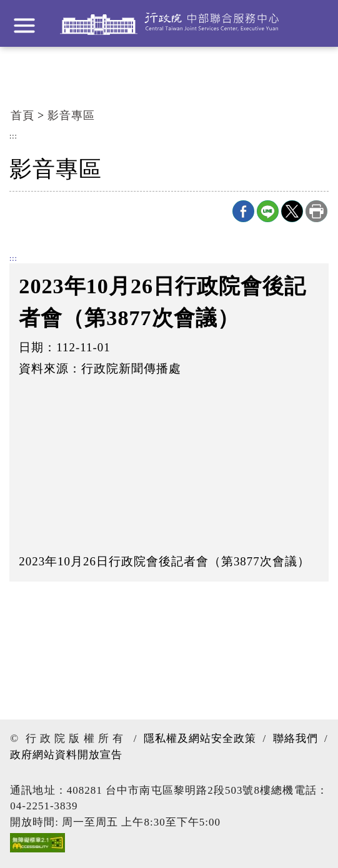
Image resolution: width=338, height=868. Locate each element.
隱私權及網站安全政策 (200, 739)
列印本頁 (316, 211)
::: (13, 137)
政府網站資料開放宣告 (66, 755)
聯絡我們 (296, 739)
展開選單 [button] (24, 26)
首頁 (22, 115)
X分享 (292, 211)
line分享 (268, 211)
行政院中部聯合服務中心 (169, 23)
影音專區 (71, 115)
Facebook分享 (243, 211)
